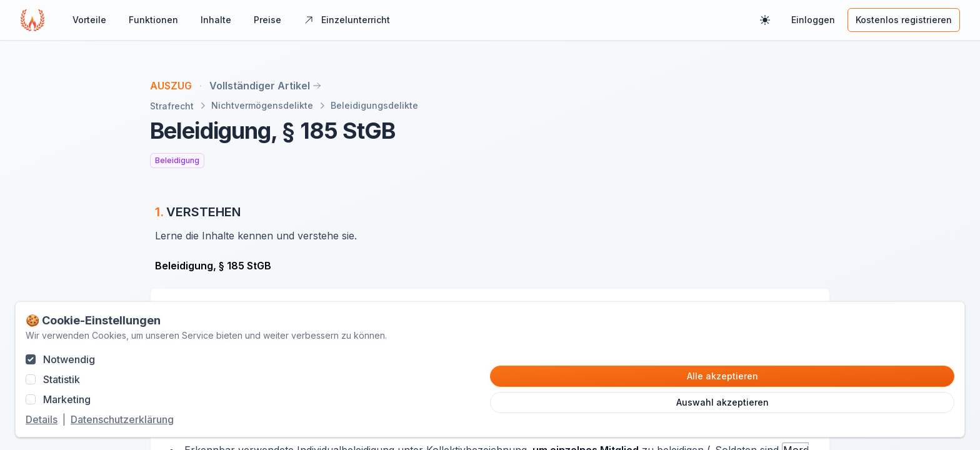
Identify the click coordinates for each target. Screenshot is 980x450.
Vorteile (89, 20)
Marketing (67, 399)
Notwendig (69, 359)
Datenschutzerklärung (122, 419)
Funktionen (153, 20)
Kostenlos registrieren (904, 20)
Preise (267, 20)
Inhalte (216, 20)
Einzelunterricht (347, 20)
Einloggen (813, 20)
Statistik (62, 379)
